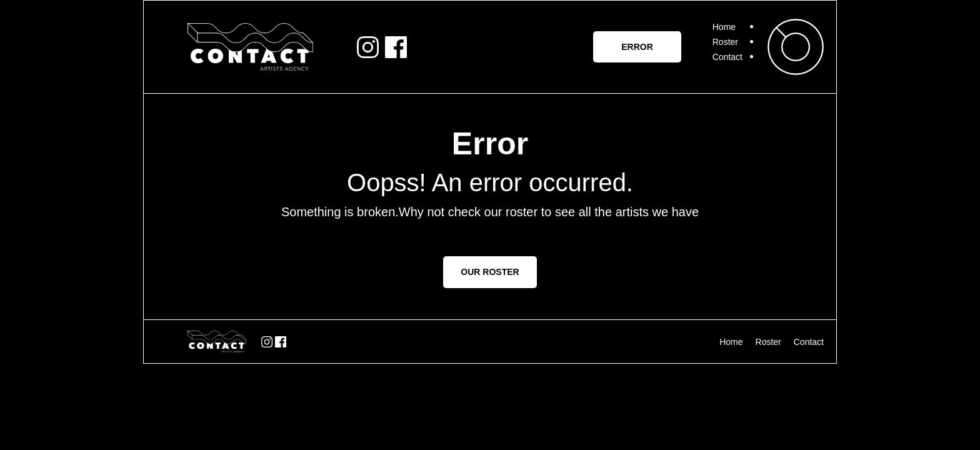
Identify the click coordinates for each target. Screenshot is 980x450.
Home (724, 27)
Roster (725, 42)
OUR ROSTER (490, 272)
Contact (727, 57)
